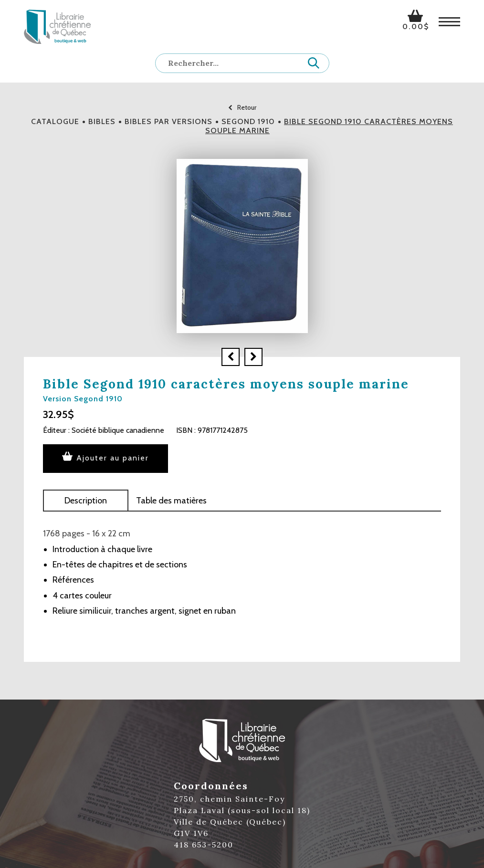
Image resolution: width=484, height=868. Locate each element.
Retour (242, 107)
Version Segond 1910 (83, 399)
